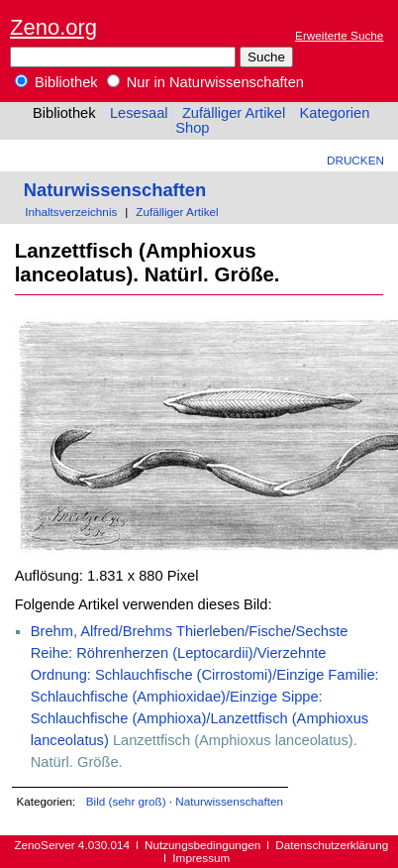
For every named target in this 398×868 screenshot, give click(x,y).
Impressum (201, 858)
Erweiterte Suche (339, 35)
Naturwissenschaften (115, 190)
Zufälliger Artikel (234, 113)
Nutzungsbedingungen (202, 845)
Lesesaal (139, 113)
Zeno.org (53, 27)
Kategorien (334, 113)
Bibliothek (56, 82)
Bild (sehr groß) (126, 801)
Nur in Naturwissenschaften (205, 82)
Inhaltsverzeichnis (71, 212)
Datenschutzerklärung (332, 845)
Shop (192, 128)
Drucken (355, 160)
